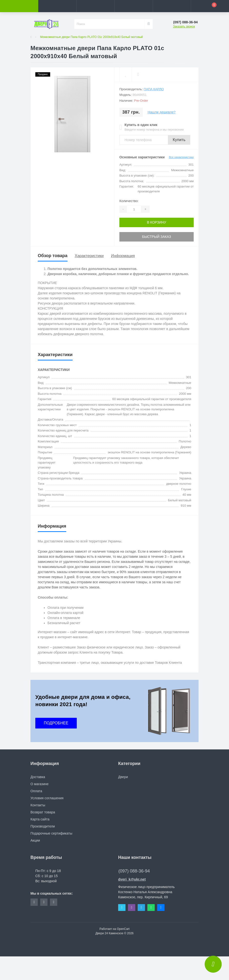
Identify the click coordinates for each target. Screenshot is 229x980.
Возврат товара (43, 812)
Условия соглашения (47, 798)
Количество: (129, 201)
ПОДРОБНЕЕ (56, 723)
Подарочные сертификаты (51, 833)
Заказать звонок (184, 27)
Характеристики (89, 256)
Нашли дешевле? (162, 112)
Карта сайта (40, 819)
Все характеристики (181, 157)
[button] (95, 6)
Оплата (36, 791)
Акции (35, 840)
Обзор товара (53, 256)
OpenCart (123, 929)
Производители (43, 826)
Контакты (38, 805)
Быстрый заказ (157, 237)
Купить (179, 140)
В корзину (157, 222)
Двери (123, 777)
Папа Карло (154, 89)
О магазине (39, 784)
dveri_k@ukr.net (132, 879)
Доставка (38, 777)
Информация (123, 256)
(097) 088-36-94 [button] (134, 871)
